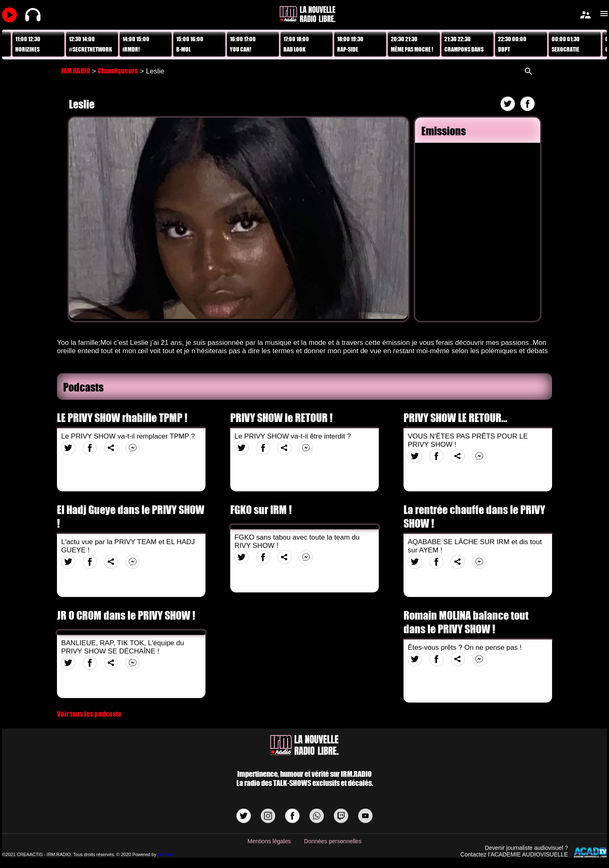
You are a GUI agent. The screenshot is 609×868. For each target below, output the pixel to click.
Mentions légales (269, 841)
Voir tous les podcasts (89, 714)
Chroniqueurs (118, 71)
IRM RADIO (76, 71)
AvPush (165, 854)
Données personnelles (333, 841)
